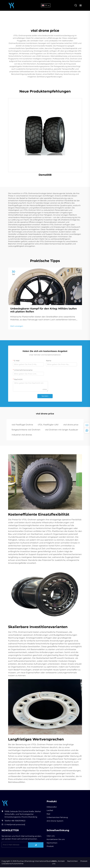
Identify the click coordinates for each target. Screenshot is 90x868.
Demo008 (45, 175)
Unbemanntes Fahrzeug (57, 818)
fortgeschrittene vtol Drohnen (26, 430)
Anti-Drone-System (55, 822)
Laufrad (50, 811)
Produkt (50, 847)
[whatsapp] (87, 430)
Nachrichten (52, 844)
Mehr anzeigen (17, 327)
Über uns (51, 837)
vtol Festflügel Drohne (22, 425)
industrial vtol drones (22, 435)
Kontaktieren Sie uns (56, 840)
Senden (45, 397)
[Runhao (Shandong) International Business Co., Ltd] (11, 5)
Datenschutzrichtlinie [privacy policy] (14, 864)
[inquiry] (87, 425)
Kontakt (61, 862)
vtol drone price (71, 425)
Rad (48, 815)
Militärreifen (52, 808)
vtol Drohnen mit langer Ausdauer (62, 430)
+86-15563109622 (18, 821)
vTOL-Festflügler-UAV (48, 425)
